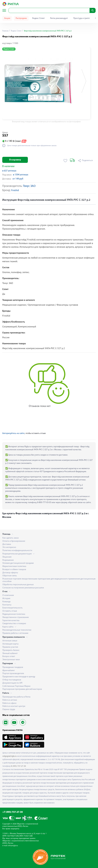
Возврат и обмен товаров (14, 570)
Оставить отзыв (10, 611)
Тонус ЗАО (29, 186)
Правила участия (10, 647)
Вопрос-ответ (9, 656)
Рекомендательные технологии (17, 630)
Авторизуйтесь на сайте (13, 433)
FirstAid (15, 191)
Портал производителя (13, 674)
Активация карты (10, 644)
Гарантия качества (11, 621)
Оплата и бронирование (14, 541)
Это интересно (9, 547)
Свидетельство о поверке (14, 624)
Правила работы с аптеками (15, 633)
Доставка (7, 544)
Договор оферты (10, 573)
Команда (6, 602)
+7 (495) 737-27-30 (13, 812)
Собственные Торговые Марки (16, 686)
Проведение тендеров (13, 667)
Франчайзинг (9, 671)
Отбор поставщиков (12, 680)
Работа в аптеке (10, 700)
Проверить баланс (11, 650)
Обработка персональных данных (18, 585)
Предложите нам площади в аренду (19, 677)
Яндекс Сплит (38, 18)
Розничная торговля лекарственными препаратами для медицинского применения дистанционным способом (49, 580)
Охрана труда (9, 709)
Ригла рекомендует (59, 18)
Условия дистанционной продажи (18, 563)
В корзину (15, 160)
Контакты (7, 605)
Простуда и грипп (82, 18)
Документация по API (12, 683)
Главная (5, 31)
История (6, 599)
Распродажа (21, 18)
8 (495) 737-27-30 (18, 766)
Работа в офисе (9, 703)
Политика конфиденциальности (17, 551)
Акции (7, 18)
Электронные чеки (11, 660)
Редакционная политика (14, 614)
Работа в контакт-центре (14, 706)
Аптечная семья (10, 641)
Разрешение (8, 560)
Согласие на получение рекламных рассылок (23, 588)
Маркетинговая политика (14, 566)
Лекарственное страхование (16, 617)
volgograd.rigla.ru (9, 756)
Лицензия (7, 557)
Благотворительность (12, 608)
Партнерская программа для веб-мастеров (22, 689)
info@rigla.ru (13, 846)
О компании (8, 595)
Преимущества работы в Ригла (16, 697)
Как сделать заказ (11, 538)
